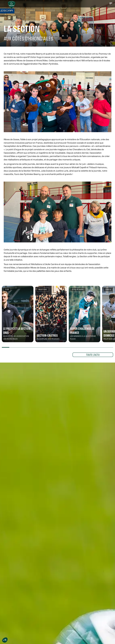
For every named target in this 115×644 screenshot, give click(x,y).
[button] (111, 3)
